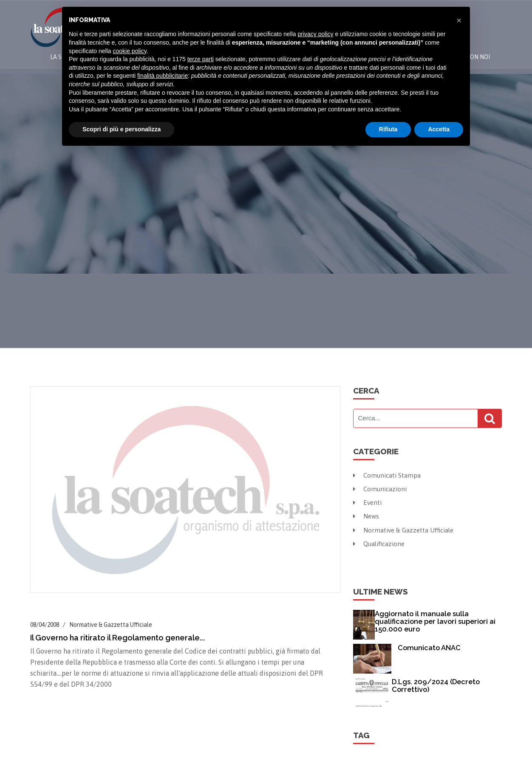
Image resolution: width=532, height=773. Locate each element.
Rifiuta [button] (388, 129)
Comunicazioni (381, 488)
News (367, 515)
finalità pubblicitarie (163, 76)
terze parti (201, 59)
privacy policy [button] (316, 34)
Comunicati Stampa (388, 475)
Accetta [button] (439, 129)
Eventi (368, 502)
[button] (459, 20)
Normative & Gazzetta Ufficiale (406, 529)
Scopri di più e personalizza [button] (122, 129)
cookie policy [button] (130, 51)
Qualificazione (381, 542)
